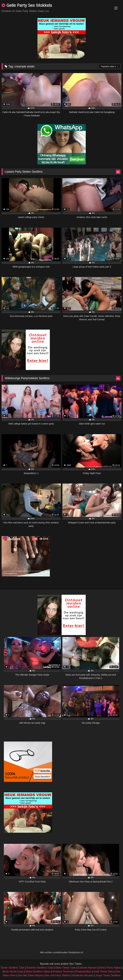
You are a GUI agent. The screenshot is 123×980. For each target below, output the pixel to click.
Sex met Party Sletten (57, 975)
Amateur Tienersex (63, 972)
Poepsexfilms (84, 972)
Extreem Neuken (87, 968)
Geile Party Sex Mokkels (27, 5)
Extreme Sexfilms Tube (40, 968)
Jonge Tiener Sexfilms (108, 975)
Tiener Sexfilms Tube (13, 968)
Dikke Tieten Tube (65, 968)
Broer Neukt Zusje (13, 972)
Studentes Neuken (83, 975)
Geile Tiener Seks (104, 972)
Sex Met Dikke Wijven (30, 975)
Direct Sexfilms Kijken (38, 972)
